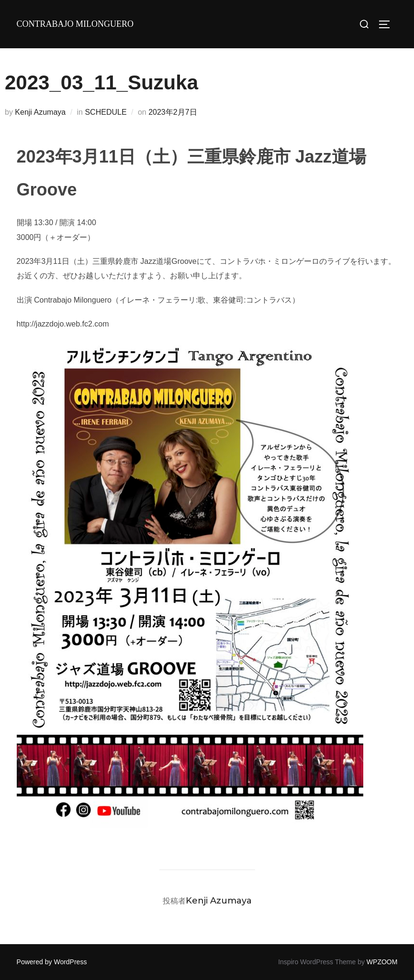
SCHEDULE (106, 112)
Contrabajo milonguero (75, 24)
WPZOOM (382, 962)
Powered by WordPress (52, 962)
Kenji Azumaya (40, 112)
